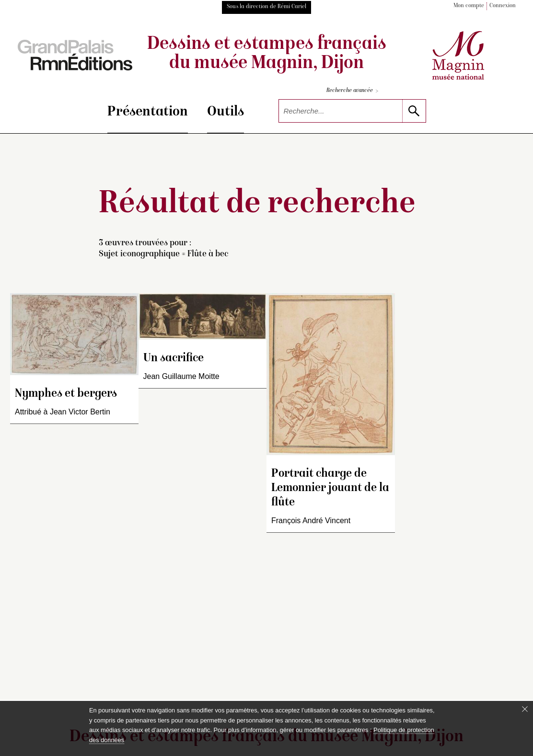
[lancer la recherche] (414, 111)
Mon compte (469, 6)
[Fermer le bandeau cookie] (525, 709)
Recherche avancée (352, 91)
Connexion (503, 6)
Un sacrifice (174, 359)
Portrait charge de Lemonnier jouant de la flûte (330, 488)
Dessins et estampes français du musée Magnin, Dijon (267, 54)
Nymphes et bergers (66, 394)
